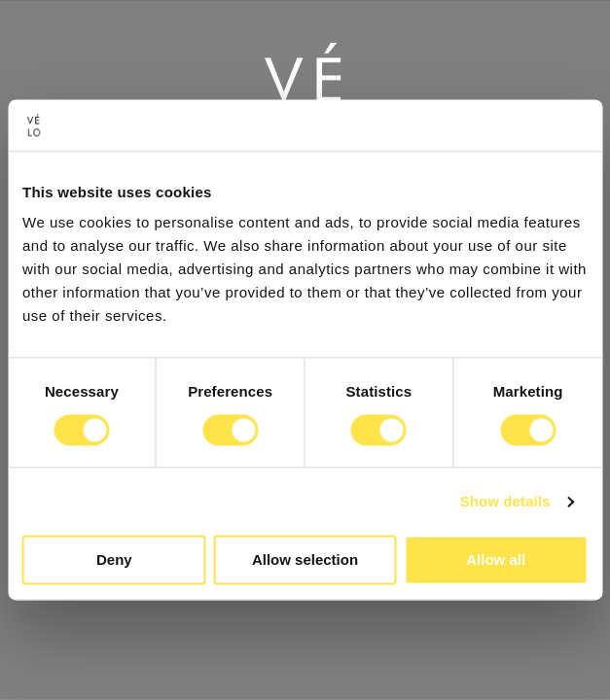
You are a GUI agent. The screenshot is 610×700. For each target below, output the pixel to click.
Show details (505, 501)
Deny (114, 560)
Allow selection (305, 560)
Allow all (496, 560)
